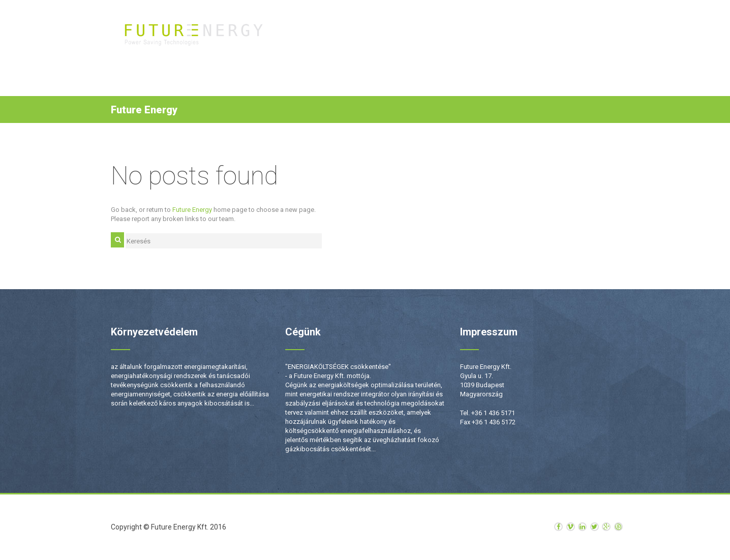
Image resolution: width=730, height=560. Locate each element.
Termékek (372, 36)
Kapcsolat (574, 36)
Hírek (529, 36)
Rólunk (491, 36)
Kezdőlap (324, 36)
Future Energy (192, 210)
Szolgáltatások (433, 36)
